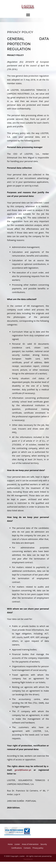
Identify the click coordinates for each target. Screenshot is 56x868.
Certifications (17, 848)
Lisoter (17, 844)
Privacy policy (38, 848)
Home (10, 844)
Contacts (27, 848)
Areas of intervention (30, 844)
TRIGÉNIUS (28, 859)
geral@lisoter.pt (23, 770)
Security (44, 844)
